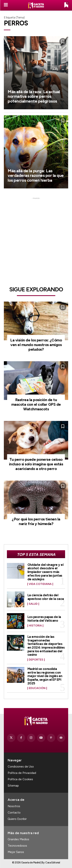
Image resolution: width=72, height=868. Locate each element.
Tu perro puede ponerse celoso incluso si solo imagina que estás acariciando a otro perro (36, 464)
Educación (37, 688)
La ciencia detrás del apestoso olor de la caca (46, 597)
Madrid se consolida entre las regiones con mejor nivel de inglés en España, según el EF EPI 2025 (45, 676)
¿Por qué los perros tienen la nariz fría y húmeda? (36, 521)
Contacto (14, 813)
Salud (33, 604)
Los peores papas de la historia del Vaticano (44, 619)
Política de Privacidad (22, 773)
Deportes (36, 660)
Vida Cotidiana (40, 584)
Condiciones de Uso (21, 767)
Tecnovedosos (17, 846)
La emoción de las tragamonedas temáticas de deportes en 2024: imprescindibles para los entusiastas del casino (46, 646)
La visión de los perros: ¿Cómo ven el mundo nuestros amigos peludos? (36, 345)
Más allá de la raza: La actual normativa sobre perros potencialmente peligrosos (34, 96)
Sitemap (13, 786)
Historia (35, 626)
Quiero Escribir (17, 819)
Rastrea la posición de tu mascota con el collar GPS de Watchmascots (36, 404)
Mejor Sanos (16, 852)
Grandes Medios (18, 839)
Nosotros (14, 806)
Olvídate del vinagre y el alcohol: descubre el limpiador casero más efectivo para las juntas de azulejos (46, 572)
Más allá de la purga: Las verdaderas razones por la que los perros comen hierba (36, 175)
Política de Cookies (20, 779)
